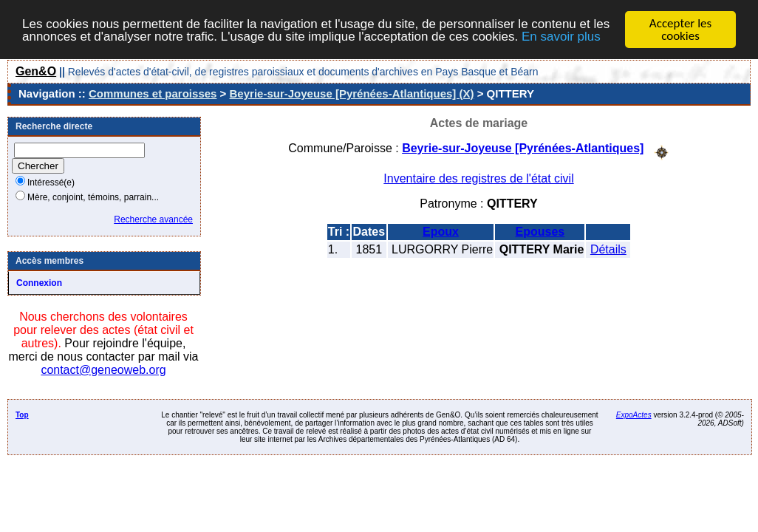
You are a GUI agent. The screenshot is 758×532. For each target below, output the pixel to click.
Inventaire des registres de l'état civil (478, 178)
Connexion (39, 283)
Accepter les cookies (680, 30)
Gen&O (36, 71)
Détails (608, 249)
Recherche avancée (153, 219)
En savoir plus (561, 36)
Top (22, 415)
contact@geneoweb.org (103, 370)
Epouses (540, 231)
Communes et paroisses (153, 93)
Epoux (441, 231)
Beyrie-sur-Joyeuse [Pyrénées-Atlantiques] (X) (352, 93)
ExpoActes (634, 415)
